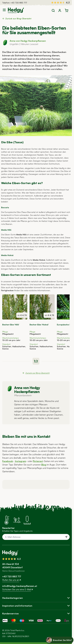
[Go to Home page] (16, 10)
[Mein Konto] (60, 10)
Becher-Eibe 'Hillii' (11, 325)
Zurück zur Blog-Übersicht (17, 19)
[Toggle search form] (53, 10)
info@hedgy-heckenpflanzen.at (20, 586)
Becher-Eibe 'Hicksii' (39, 325)
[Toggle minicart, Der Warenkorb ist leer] (67, 10)
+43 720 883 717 (19, 3)
